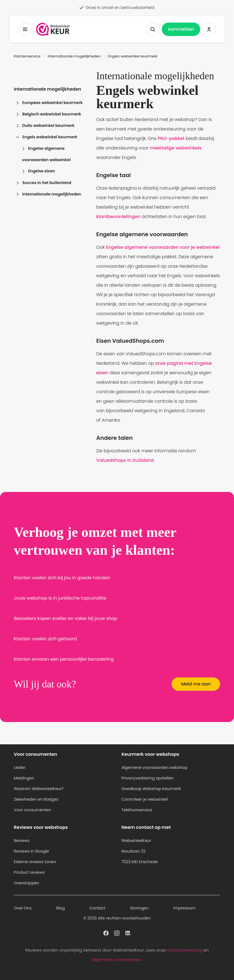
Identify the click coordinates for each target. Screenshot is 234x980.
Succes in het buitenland (44, 183)
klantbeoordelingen (118, 217)
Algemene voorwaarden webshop (154, 767)
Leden (20, 767)
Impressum (184, 908)
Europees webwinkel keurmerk (49, 103)
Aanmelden (181, 29)
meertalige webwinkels (176, 148)
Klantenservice (27, 56)
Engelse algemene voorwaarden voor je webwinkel (163, 247)
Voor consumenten (33, 810)
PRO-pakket (171, 138)
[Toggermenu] (25, 29)
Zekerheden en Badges (36, 799)
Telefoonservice (137, 810)
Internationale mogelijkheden (74, 56)
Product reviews (29, 872)
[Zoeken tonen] (153, 29)
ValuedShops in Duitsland (125, 460)
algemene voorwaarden (116, 960)
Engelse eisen (39, 171)
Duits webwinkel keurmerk (45, 125)
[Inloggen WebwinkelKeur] (209, 29)
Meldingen (24, 778)
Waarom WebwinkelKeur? (39, 789)
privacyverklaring (185, 950)
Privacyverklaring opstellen (148, 778)
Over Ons (23, 908)
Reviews (22, 841)
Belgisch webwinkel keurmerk (49, 114)
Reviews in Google (31, 851)
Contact (97, 908)
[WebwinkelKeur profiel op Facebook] (106, 933)
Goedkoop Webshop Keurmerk (151, 789)
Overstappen (27, 883)
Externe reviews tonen (35, 862)
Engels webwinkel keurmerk (47, 137)
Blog (60, 908)
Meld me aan (196, 684)
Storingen (139, 908)
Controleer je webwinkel (145, 799)
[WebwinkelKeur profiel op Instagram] (117, 933)
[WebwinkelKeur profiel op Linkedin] (128, 933)
